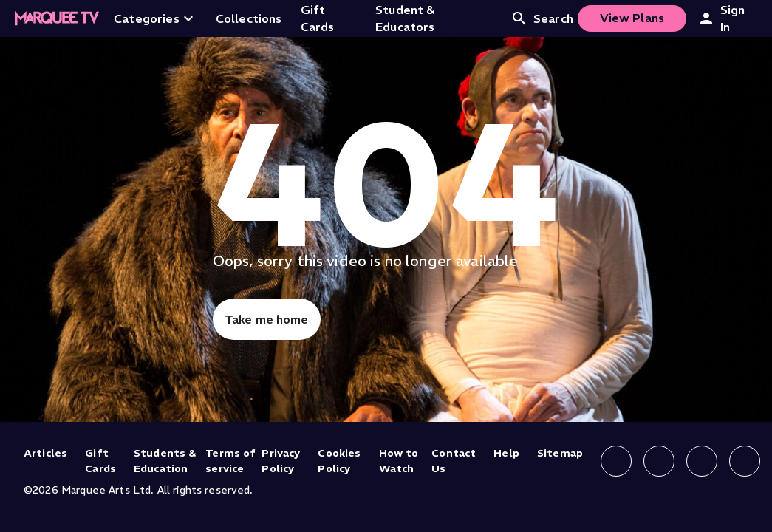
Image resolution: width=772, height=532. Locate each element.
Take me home (267, 319)
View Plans (632, 18)
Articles (45, 453)
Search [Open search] (542, 18)
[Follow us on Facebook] (616, 461)
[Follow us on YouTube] (745, 461)
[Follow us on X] (702, 461)
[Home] (57, 18)
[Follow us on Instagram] (659, 461)
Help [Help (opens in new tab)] (506, 453)
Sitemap (560, 453)
